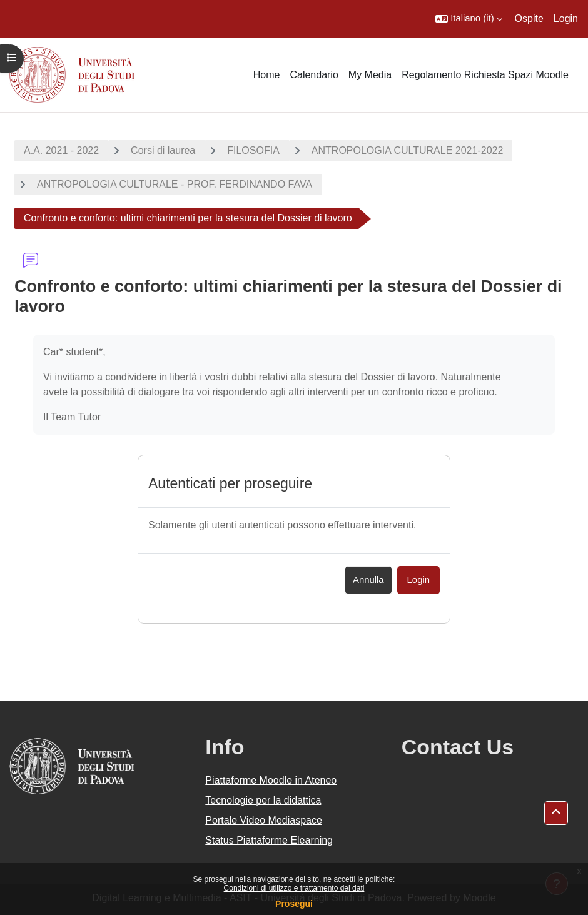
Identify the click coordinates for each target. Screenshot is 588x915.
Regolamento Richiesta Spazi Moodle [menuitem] (485, 75)
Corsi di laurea (163, 150)
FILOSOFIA (253, 150)
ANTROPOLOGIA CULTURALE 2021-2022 (408, 150)
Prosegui (294, 904)
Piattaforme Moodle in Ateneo (271, 780)
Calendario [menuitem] (314, 75)
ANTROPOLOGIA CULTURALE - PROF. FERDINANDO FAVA (175, 184)
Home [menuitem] (267, 75)
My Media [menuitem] (370, 75)
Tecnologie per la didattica (263, 800)
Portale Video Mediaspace (264, 820)
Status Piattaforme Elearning (269, 840)
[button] (469, 19)
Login (566, 18)
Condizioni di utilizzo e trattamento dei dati (294, 888)
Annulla (368, 580)
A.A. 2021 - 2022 (61, 150)
